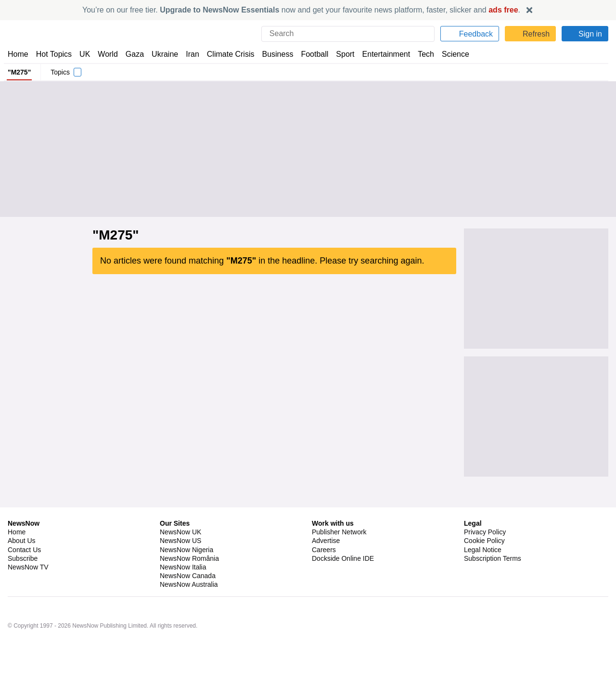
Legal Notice (482, 590)
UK (85, 54)
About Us (22, 581)
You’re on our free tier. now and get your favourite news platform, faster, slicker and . (301, 10)
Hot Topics (54, 54)
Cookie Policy (484, 581)
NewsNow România (189, 599)
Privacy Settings (488, 607)
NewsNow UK (180, 572)
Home (18, 54)
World (107, 54)
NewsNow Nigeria (186, 590)
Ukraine (162, 54)
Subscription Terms (494, 599)
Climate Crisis (226, 54)
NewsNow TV (28, 607)
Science (449, 54)
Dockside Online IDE (341, 599)
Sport (341, 54)
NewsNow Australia (189, 625)
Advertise (327, 581)
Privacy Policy (485, 572)
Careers (324, 590)
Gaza (133, 54)
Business (273, 54)
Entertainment (381, 54)
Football (310, 54)
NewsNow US (180, 581)
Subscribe (23, 599)
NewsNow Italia (183, 607)
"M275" (19, 72)
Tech (419, 54)
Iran (188, 54)
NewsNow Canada (187, 616)
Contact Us (24, 590)
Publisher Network (340, 572)
